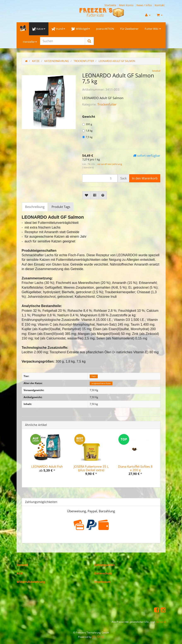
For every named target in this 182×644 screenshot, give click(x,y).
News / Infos (144, 5)
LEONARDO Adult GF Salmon (117, 61)
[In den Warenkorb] (145, 178)
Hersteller (30, 42)
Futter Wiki (153, 29)
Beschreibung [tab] (35, 207)
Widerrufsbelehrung (31, 582)
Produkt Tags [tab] (61, 207)
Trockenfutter (107, 104)
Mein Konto (126, 5)
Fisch (94, 376)
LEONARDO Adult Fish (47, 466)
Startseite (110, 5)
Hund (58, 29)
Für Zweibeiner (129, 29)
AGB (20, 573)
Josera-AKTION (105, 29)
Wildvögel (80, 29)
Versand (22, 565)
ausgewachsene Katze (101, 383)
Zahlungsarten (104, 565)
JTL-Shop (98, 637)
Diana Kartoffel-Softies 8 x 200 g (135, 468)
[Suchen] (63, 41)
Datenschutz (103, 573)
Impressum (102, 582)
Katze (39, 29)
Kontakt (160, 5)
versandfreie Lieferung (110, 164)
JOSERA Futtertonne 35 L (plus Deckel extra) (91, 468)
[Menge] (100, 178)
